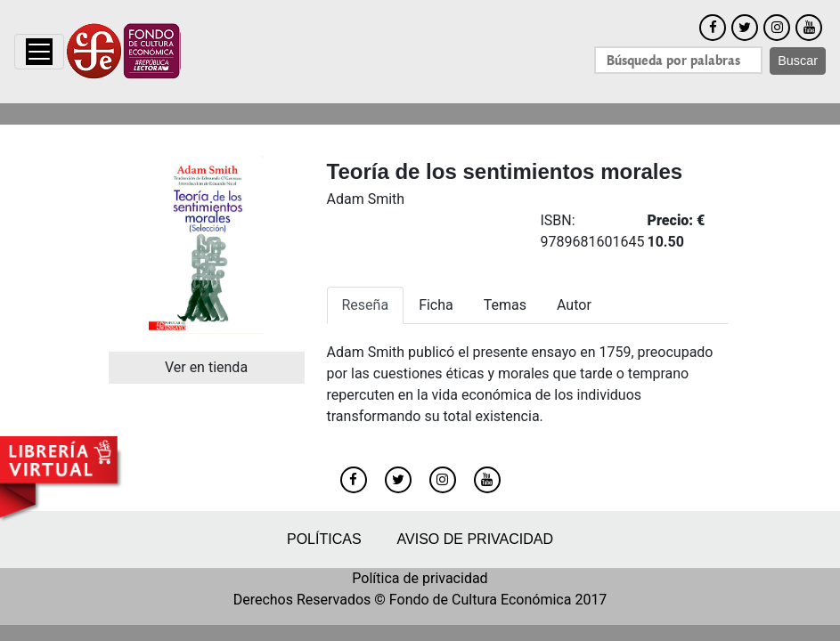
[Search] (678, 60)
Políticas (324, 539)
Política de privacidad (420, 578)
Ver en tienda (206, 367)
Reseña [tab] (366, 305)
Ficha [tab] (436, 305)
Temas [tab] (505, 305)
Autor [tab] (574, 305)
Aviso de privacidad (475, 539)
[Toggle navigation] (39, 52)
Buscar (798, 61)
